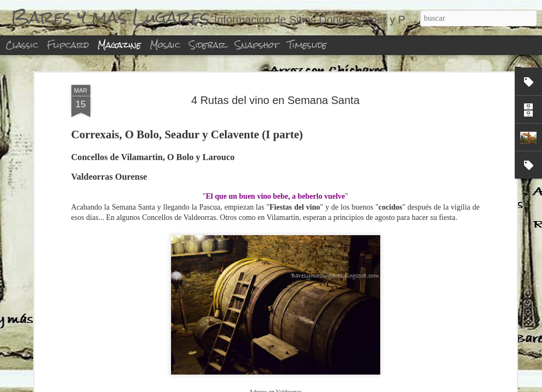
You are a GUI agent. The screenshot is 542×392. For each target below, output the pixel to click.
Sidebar (208, 45)
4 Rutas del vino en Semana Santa (275, 75)
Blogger (308, 386)
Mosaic (165, 45)
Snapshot (257, 45)
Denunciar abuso (343, 386)
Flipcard (68, 45)
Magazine (119, 45)
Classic (22, 45)
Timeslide (307, 45)
